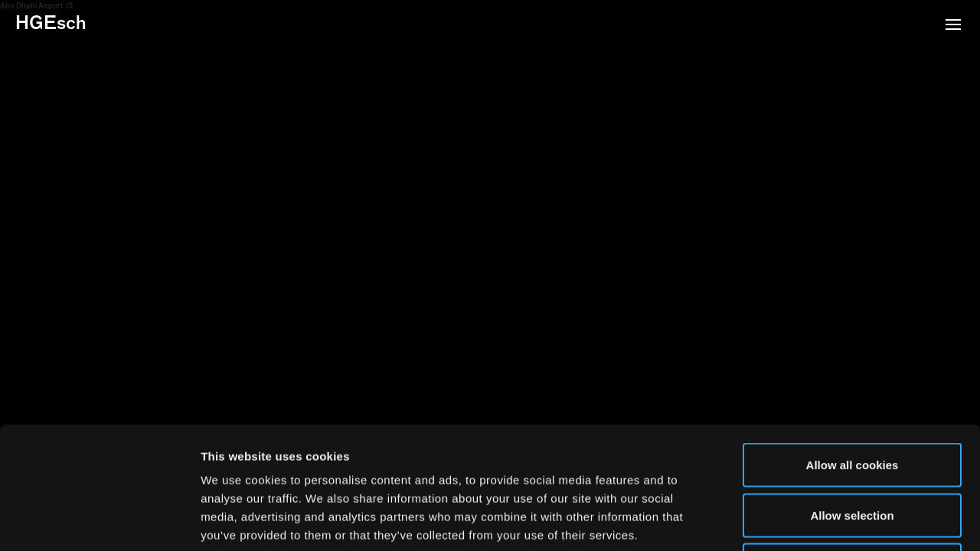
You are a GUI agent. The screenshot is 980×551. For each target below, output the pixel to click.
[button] (953, 26)
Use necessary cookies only (852, 450)
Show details (804, 521)
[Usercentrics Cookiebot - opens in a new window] (99, 521)
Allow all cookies (853, 350)
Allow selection (852, 401)
